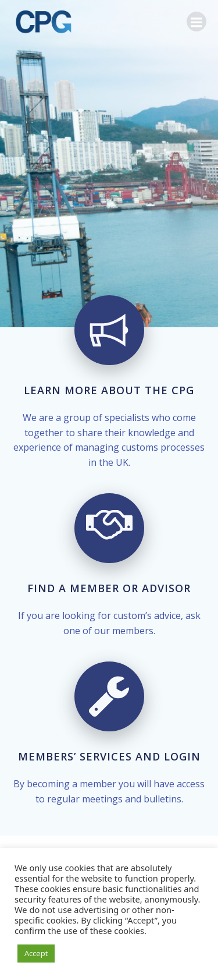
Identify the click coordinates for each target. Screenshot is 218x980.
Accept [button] (36, 953)
